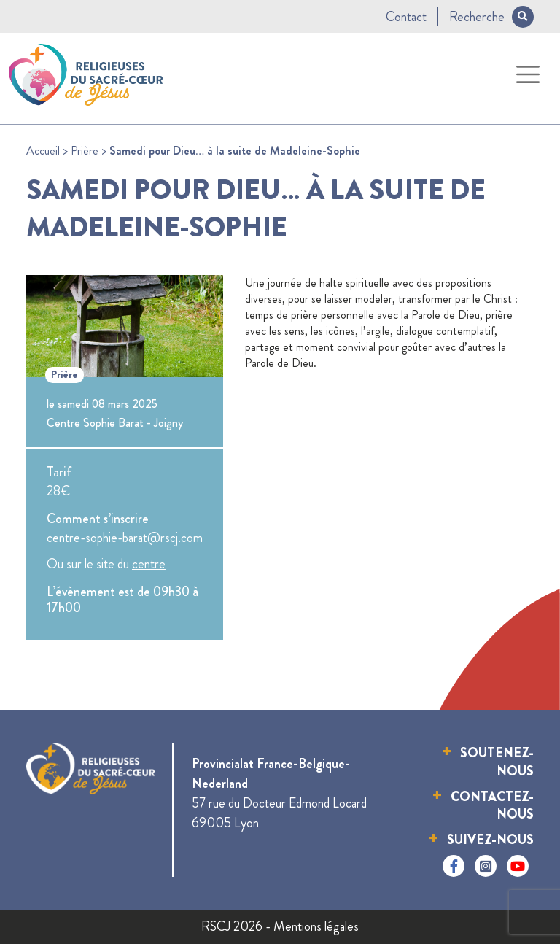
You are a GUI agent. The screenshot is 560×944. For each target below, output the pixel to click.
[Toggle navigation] (528, 75)
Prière (85, 151)
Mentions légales (316, 926)
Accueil (43, 151)
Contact (406, 17)
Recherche (491, 17)
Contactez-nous (492, 806)
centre (149, 564)
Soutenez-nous (497, 762)
